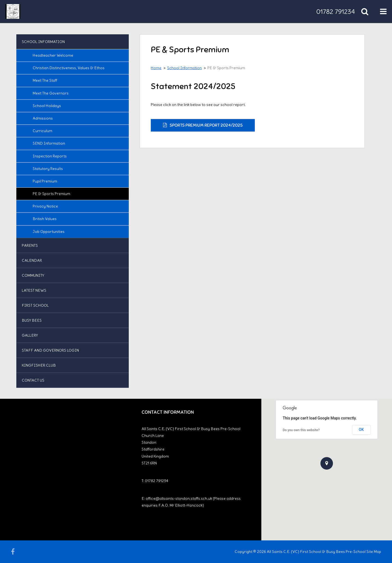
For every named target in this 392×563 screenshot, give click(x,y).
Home (156, 68)
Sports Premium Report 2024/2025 (206, 125)
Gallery (30, 335)
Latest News (34, 290)
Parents (30, 245)
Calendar (32, 260)
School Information (43, 42)
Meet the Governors (51, 93)
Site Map (374, 552)
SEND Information (49, 143)
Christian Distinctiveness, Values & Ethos (69, 68)
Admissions (43, 118)
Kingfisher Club (39, 365)
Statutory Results (48, 169)
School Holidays (47, 106)
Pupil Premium (45, 181)
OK (361, 430)
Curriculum (42, 131)
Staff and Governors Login (50, 350)
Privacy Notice (45, 206)
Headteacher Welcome (53, 55)
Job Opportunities (49, 232)
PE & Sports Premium (51, 194)
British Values (45, 219)
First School (35, 305)
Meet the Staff (45, 80)
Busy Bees (32, 320)
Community (33, 275)
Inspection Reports (50, 156)
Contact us (33, 380)
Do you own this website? (301, 430)
